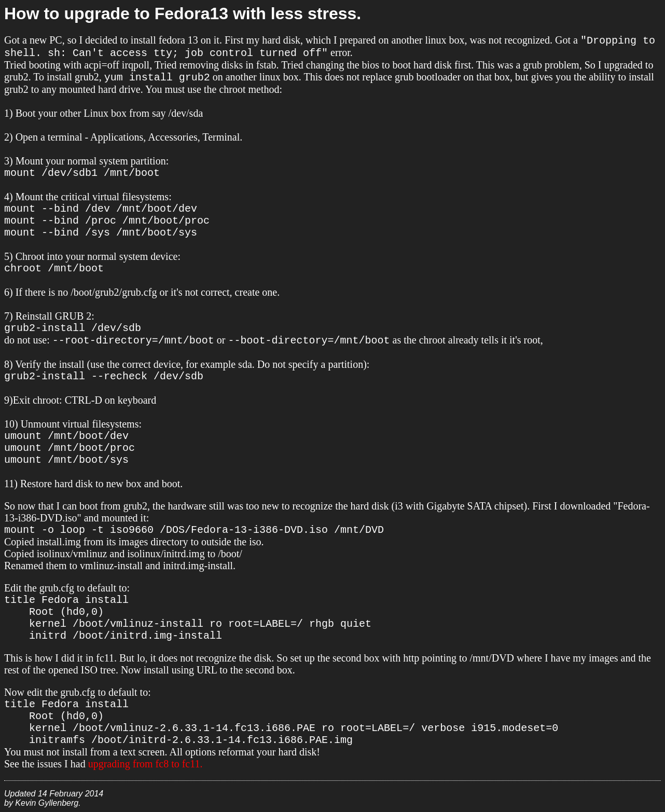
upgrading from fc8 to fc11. (146, 764)
